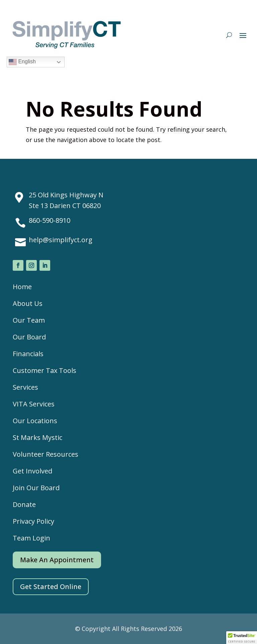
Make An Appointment (57, 560)
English (22, 62)
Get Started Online (51, 587)
